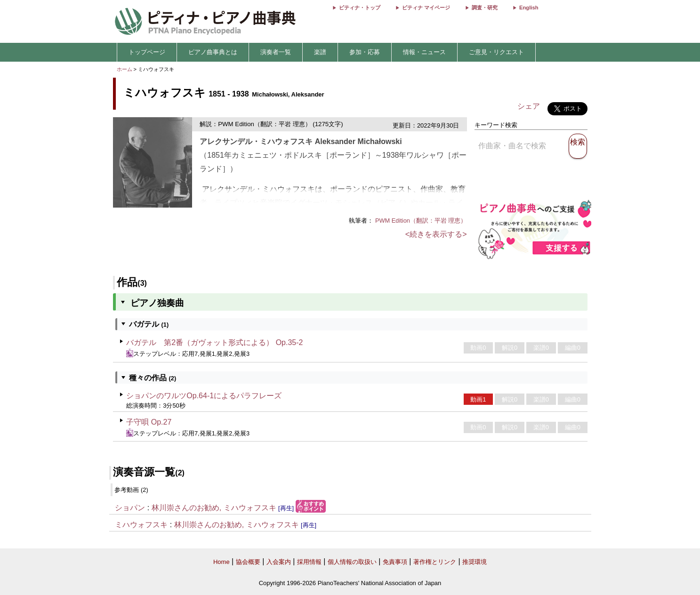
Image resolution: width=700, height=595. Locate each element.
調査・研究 (485, 8)
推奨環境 (475, 562)
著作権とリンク (435, 562)
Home (221, 562)
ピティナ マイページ (426, 8)
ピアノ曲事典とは (213, 52)
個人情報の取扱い (352, 562)
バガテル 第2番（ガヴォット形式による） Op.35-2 (214, 342)
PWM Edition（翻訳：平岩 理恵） (421, 221)
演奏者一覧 (276, 52)
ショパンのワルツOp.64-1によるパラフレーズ (204, 396)
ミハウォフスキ (141, 525)
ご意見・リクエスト (496, 52)
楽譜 (320, 52)
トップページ (147, 52)
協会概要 (248, 562)
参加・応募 (365, 52)
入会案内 (279, 562)
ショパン (130, 508)
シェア (529, 106)
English (529, 8)
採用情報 (309, 562)
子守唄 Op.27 (149, 422)
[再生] (286, 508)
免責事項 (395, 562)
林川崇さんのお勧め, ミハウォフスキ (214, 508)
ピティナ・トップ (360, 8)
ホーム (125, 69)
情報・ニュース (424, 52)
